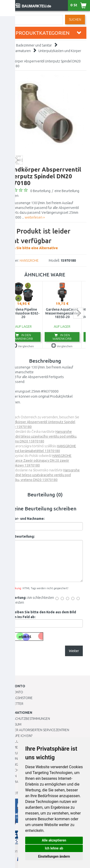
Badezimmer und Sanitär (34, 45)
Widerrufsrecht (17, 753)
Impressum (12, 724)
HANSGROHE (29, 260)
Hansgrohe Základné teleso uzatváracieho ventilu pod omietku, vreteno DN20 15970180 (43, 475)
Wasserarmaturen (17, 51)
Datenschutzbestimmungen (27, 719)
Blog (8, 787)
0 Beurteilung (40, 191)
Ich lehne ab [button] (54, 848)
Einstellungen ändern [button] (54, 856)
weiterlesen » (35, 217)
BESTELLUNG (13, 741)
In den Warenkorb (23, 337)
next (79, 313)
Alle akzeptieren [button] (54, 840)
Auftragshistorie (18, 698)
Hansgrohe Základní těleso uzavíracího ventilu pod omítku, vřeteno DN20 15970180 (42, 436)
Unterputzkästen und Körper (60, 51)
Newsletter (13, 704)
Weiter (74, 651)
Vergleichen (23, 346)
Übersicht (12, 770)
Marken (10, 776)
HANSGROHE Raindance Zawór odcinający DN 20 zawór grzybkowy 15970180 (39, 461)
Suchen (75, 20)
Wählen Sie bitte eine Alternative (45, 238)
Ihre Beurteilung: (21, 536)
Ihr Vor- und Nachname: (26, 519)
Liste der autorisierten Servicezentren (36, 730)
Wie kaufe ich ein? (18, 736)
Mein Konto (13, 692)
